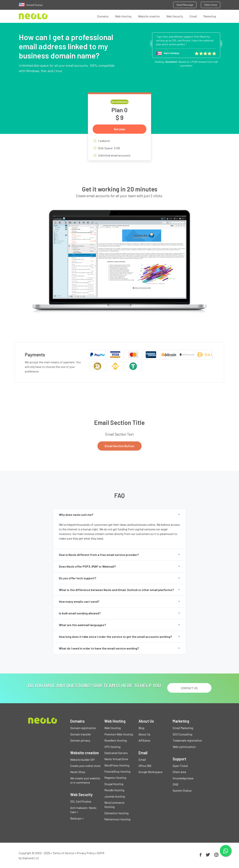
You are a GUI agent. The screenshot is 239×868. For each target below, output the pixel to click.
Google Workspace (150, 772)
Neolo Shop (78, 772)
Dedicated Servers (116, 753)
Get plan (119, 129)
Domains (103, 16)
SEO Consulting (182, 734)
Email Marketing (183, 728)
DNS (176, 784)
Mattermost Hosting (117, 819)
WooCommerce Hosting (114, 805)
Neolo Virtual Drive (116, 759)
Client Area (211, 5)
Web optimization (184, 747)
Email (193, 16)
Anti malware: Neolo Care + (83, 810)
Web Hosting (123, 16)
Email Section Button (119, 446)
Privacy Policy (86, 853)
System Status (182, 790)
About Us (144, 734)
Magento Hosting (115, 778)
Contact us (189, 688)
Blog (141, 728)
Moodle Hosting (114, 790)
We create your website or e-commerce (85, 780)
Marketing (210, 16)
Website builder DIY (82, 760)
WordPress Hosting (117, 765)
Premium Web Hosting (119, 734)
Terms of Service (63, 853)
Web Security (175, 16)
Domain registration (83, 728)
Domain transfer (81, 734)
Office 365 (145, 766)
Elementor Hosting (116, 813)
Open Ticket (180, 766)
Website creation (149, 16)
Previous (151, 44)
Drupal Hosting (114, 784)
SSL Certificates (81, 801)
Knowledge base (183, 778)
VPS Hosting (112, 747)
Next (221, 44)
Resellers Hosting (116, 740)
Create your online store (85, 766)
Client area (179, 772)
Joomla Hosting (115, 796)
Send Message (185, 5)
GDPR (101, 853)
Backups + (77, 818)
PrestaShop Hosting (117, 771)
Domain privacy (80, 740)
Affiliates (144, 740)
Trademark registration (187, 740)
